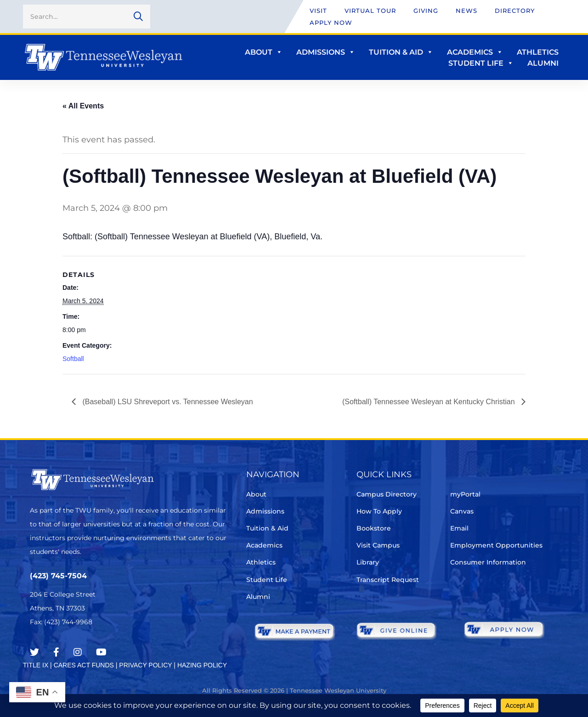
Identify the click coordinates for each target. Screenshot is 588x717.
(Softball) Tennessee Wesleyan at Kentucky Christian (430, 402)
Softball (73, 359)
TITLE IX (36, 665)
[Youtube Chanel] (101, 652)
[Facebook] (56, 652)
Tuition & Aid (401, 52)
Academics (475, 52)
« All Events (83, 106)
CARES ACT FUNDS (84, 665)
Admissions (326, 52)
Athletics (538, 52)
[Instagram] (78, 652)
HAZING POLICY (202, 665)
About (264, 52)
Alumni (543, 63)
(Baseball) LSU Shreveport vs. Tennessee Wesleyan (167, 402)
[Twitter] (34, 652)
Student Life (481, 63)
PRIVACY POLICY (145, 665)
